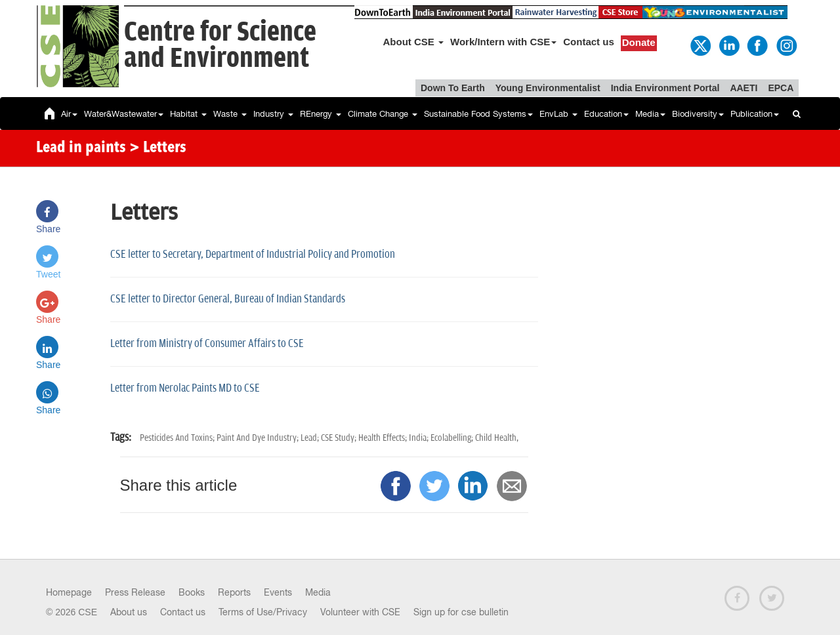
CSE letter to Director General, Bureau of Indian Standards (228, 299)
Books (192, 592)
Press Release (135, 592)
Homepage (69, 592)
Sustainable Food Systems (478, 114)
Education (606, 114)
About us (129, 612)
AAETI (744, 88)
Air (69, 114)
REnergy (321, 114)
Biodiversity (698, 114)
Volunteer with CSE (360, 612)
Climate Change (383, 114)
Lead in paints (81, 148)
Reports (234, 592)
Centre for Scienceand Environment (220, 46)
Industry (273, 114)
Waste (230, 114)
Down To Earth (453, 88)
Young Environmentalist (548, 88)
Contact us (589, 42)
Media (650, 114)
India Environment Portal (665, 88)
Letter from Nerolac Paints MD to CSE (185, 388)
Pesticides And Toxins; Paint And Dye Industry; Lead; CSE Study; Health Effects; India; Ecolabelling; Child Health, (329, 438)
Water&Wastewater (124, 114)
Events (278, 592)
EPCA (781, 88)
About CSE (414, 42)
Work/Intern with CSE (503, 42)
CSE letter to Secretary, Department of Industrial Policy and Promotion (253, 255)
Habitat (188, 114)
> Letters (158, 148)
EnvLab (558, 114)
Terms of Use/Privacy (263, 612)
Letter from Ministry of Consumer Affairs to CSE (207, 344)
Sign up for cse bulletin (461, 612)
